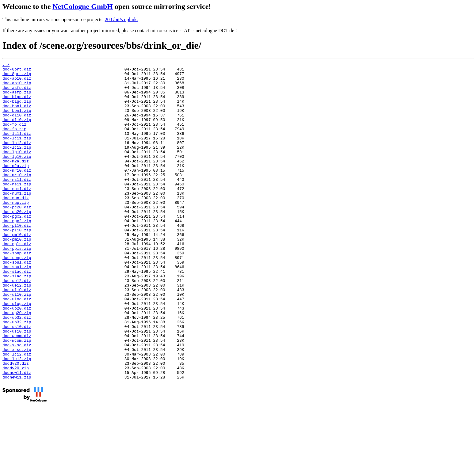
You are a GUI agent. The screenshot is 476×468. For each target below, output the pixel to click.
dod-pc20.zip (17, 242)
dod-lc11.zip (17, 154)
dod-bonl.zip (17, 120)
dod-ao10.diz (17, 82)
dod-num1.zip (17, 220)
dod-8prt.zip (17, 76)
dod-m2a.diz (16, 181)
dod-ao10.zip (17, 87)
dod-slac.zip (17, 319)
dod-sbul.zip (17, 308)
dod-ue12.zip (17, 330)
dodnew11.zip (17, 440)
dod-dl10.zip (17, 131)
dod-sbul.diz (17, 302)
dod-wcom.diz (17, 391)
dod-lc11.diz (17, 148)
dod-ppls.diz (17, 280)
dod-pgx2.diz (17, 247)
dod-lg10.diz (17, 170)
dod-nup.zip (16, 231)
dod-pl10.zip (17, 264)
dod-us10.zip (17, 385)
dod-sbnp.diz (17, 291)
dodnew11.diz (17, 435)
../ (6, 65)
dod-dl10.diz (17, 126)
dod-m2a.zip (16, 187)
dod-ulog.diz (17, 347)
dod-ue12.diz (17, 325)
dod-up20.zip (17, 363)
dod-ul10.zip (17, 341)
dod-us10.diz (17, 380)
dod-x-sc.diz (17, 402)
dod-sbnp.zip (17, 297)
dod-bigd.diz (17, 104)
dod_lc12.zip (17, 418)
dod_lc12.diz (17, 413)
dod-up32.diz (17, 369)
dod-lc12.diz (17, 159)
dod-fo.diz (14, 137)
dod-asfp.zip (17, 98)
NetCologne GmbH (83, 6)
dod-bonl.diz (17, 115)
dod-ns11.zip (17, 209)
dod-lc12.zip (17, 165)
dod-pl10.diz (17, 258)
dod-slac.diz (17, 314)
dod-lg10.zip (17, 176)
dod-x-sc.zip (17, 407)
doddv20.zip (16, 429)
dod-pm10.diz (17, 269)
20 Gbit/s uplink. (121, 19)
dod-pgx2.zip (17, 253)
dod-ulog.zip (17, 352)
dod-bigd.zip (17, 109)
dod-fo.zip (14, 143)
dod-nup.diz (16, 225)
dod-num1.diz (17, 214)
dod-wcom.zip (17, 396)
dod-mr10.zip (17, 198)
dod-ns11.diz (17, 203)
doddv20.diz (16, 424)
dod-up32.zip (17, 374)
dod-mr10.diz (17, 192)
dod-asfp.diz (17, 93)
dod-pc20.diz (17, 236)
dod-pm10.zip (17, 275)
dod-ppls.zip (17, 286)
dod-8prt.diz (17, 71)
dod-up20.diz (17, 358)
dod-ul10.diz (17, 336)
